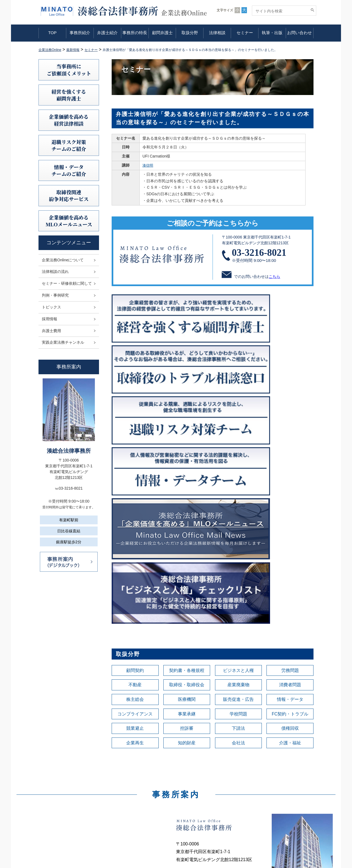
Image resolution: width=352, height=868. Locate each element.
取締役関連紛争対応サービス (69, 195)
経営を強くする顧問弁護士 (69, 95)
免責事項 (268, 794)
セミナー (245, 33)
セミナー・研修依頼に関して (67, 283)
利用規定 (268, 786)
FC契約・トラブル (290, 492)
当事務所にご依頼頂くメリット (69, 70)
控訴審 (187, 508)
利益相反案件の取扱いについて (287, 810)
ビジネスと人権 (238, 446)
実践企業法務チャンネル (63, 342)
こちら (274, 276)
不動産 (135, 462)
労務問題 (290, 446)
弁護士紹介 (107, 33)
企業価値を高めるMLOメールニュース (69, 221)
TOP (52, 33)
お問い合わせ (299, 33)
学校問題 (238, 492)
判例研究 (196, 810)
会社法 (238, 523)
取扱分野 (190, 33)
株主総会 (135, 477)
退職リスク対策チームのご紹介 (69, 145)
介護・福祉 (290, 523)
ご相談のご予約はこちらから (213, 223)
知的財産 (187, 523)
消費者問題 (290, 462)
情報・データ (290, 477)
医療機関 (187, 477)
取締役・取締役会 (187, 462)
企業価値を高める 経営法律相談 (69, 120)
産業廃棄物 (238, 462)
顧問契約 (135, 446)
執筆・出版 (272, 33)
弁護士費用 (51, 331)
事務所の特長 (135, 33)
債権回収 (290, 508)
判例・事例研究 (55, 295)
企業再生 (135, 523)
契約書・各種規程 (187, 446)
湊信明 (148, 165)
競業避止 (135, 508)
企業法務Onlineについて (63, 260)
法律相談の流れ (55, 272)
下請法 (238, 508)
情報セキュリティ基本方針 (283, 802)
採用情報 (50, 319)
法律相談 (217, 33)
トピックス (51, 307)
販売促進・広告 (238, 477)
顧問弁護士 (162, 33)
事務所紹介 (80, 33)
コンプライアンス (135, 492)
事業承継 (187, 492)
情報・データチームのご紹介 (69, 170)
